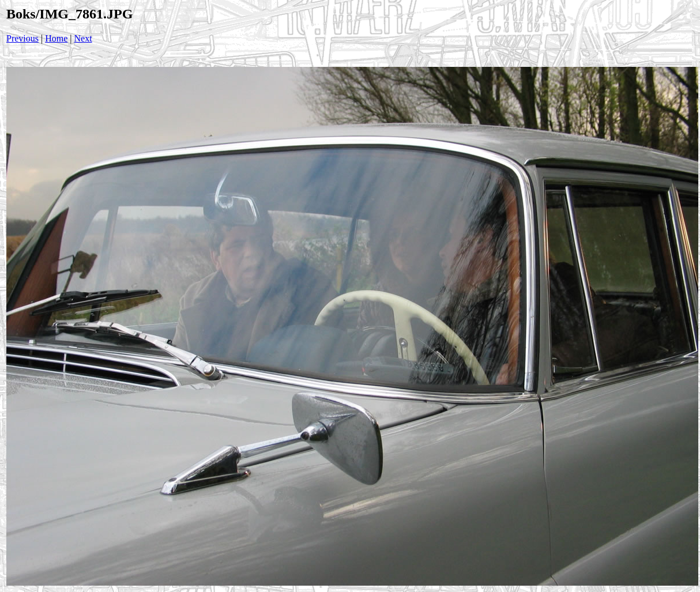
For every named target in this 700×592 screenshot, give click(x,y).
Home (56, 38)
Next (83, 38)
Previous (22, 38)
